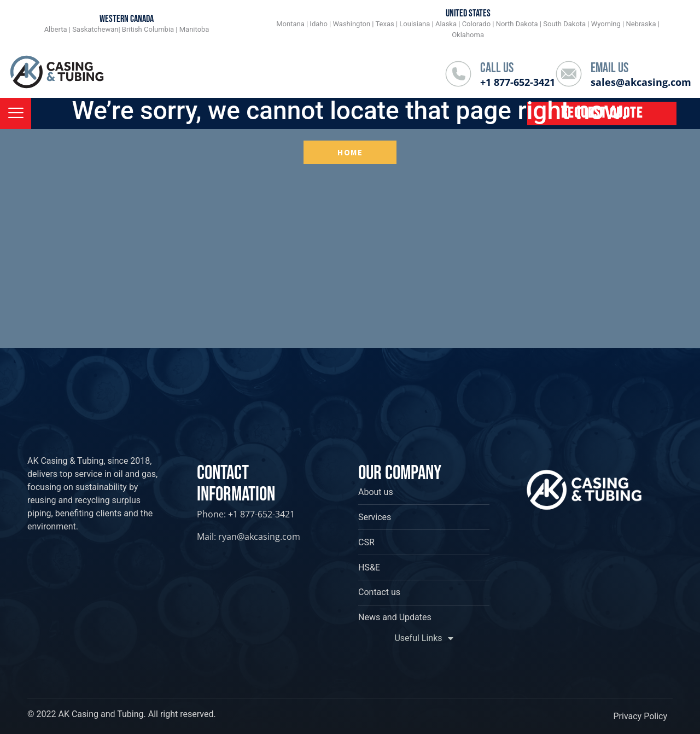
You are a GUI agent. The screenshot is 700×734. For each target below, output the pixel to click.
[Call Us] (458, 74)
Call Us (497, 68)
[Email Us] (569, 74)
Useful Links (424, 638)
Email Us (609, 68)
